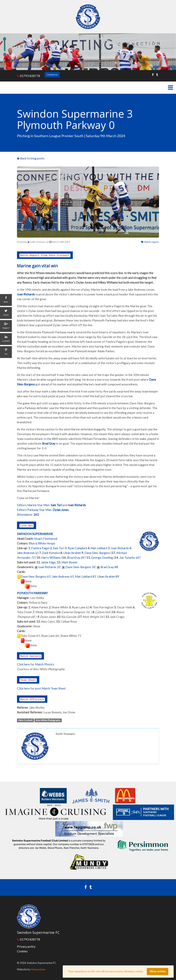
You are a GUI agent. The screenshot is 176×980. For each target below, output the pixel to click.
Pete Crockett (25, 720)
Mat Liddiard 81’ (86, 576)
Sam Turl (59, 548)
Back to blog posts (31, 158)
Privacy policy (26, 946)
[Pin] (6, 352)
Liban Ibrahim (72, 553)
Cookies (22, 951)
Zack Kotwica (51, 553)
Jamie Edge (48, 562)
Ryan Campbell (77, 548)
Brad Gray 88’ (110, 567)
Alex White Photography (48, 720)
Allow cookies (158, 971)
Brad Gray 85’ (76, 557)
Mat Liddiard (99, 548)
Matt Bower (70, 562)
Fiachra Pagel (40, 548)
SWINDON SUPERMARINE (35, 534)
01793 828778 (29, 76)
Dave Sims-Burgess (97, 553)
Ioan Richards (120, 548)
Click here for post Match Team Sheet (41, 688)
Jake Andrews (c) (28, 553)
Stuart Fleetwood (46, 539)
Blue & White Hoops (42, 543)
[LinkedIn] (6, 339)
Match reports (150, 242)
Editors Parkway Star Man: (35, 510)
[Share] (6, 300)
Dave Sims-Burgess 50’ (81, 567)
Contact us (52, 74)
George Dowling (102, 557)
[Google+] (6, 326)
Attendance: (25, 514)
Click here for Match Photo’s (36, 664)
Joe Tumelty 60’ (129, 557)
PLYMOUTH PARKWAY (32, 593)
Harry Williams (51, 557)
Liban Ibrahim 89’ (108, 576)
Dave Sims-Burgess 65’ (36, 576)
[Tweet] (6, 313)
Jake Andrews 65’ (63, 576)
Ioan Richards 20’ (49, 567)
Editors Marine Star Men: (34, 505)
